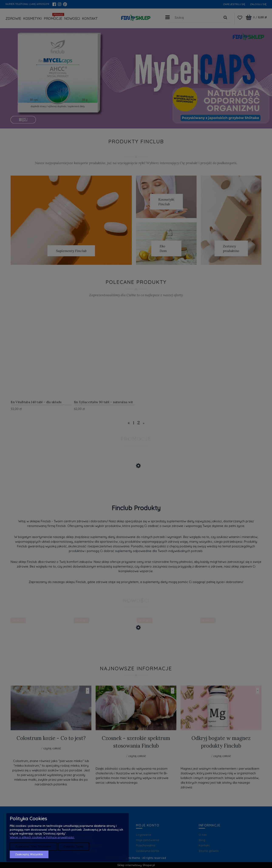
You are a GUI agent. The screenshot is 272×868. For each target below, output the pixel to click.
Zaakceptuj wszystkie (29, 854)
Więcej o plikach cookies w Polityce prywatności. (42, 837)
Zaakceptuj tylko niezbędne (33, 847)
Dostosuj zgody (74, 847)
